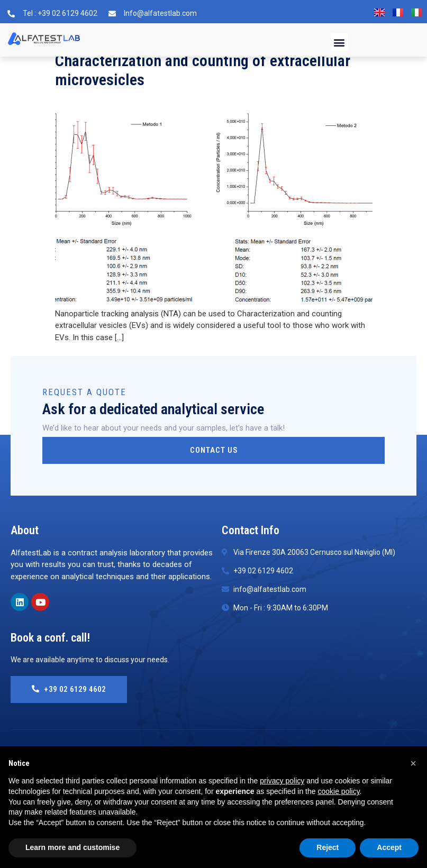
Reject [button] (328, 847)
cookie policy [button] (338, 791)
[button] (339, 42)
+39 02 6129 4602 (72, 689)
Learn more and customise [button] (72, 847)
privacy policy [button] (282, 781)
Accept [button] (389, 847)
